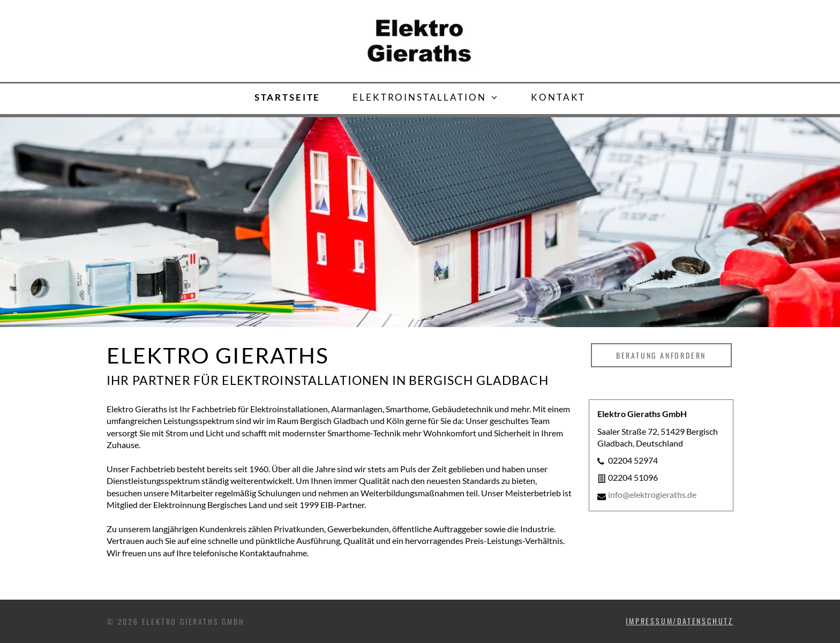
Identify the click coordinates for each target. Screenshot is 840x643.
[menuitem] (288, 97)
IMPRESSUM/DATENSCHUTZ (680, 621)
